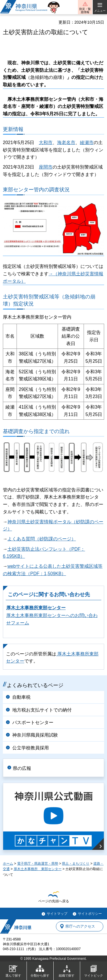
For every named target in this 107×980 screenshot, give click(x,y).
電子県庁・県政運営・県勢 (38, 864)
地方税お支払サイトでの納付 (42, 710)
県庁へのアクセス (80, 926)
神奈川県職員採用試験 (35, 735)
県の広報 (22, 768)
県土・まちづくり (76, 864)
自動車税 (21, 697)
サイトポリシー (90, 914)
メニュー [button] (100, 11)
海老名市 (66, 143)
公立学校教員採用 (31, 748)
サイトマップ (57, 914)
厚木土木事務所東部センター (36, 608)
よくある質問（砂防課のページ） (42, 539)
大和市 (46, 143)
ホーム (8, 864)
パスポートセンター (33, 722)
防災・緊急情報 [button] (85, 11)
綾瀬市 (87, 143)
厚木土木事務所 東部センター (38, 869)
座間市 (46, 167)
